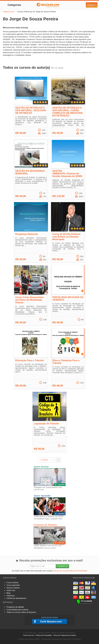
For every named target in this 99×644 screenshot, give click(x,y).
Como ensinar (12, 583)
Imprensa (10, 596)
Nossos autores (13, 588)
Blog (8, 593)
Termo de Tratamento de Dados (65, 635)
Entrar (92, 5)
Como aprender (13, 585)
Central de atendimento (16, 598)
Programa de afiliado (15, 607)
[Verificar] (84, 601)
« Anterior (44, 460)
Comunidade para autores (17, 610)
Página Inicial (9, 12)
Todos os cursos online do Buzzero (21, 612)
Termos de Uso (59, 571)
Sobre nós (11, 590)
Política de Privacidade (78, 571)
